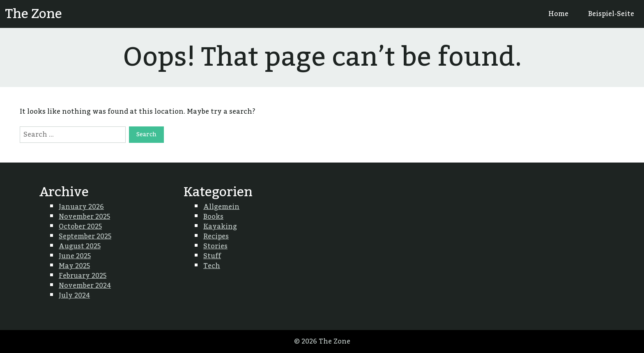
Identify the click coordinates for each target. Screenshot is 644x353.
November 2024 (85, 286)
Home (558, 14)
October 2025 (80, 227)
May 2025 (74, 266)
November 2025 (84, 217)
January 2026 (81, 207)
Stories (215, 246)
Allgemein (221, 207)
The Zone (33, 14)
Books (213, 217)
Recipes (216, 236)
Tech (212, 266)
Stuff (212, 256)
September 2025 (85, 236)
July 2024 (74, 296)
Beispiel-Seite (611, 14)
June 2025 (75, 256)
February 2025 (83, 276)
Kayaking (220, 227)
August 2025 (80, 246)
